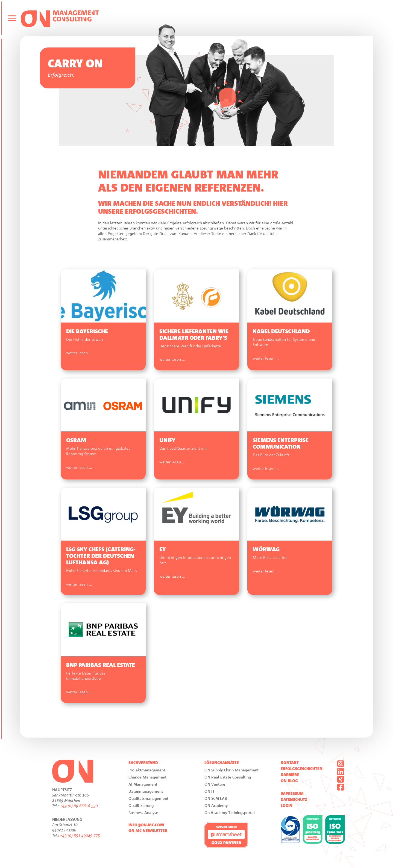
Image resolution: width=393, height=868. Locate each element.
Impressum (292, 794)
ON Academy (216, 805)
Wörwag (266, 549)
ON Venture (215, 784)
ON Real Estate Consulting (228, 777)
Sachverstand (143, 763)
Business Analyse (143, 812)
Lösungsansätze (222, 763)
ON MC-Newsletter (148, 831)
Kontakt (290, 763)
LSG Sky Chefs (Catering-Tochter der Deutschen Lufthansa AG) (101, 556)
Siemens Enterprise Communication (281, 443)
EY (163, 549)
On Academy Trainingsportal (230, 812)
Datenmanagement (146, 791)
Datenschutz (294, 800)
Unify (167, 440)
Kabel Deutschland (281, 331)
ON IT (209, 791)
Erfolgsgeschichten (302, 769)
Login (287, 806)
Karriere (290, 775)
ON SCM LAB (216, 798)
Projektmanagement (147, 770)
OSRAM (76, 440)
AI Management (143, 784)
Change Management (147, 777)
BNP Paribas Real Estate (101, 665)
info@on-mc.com (146, 825)
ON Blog (289, 781)
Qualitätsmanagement (148, 798)
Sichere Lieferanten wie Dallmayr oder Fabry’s (194, 335)
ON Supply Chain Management (231, 770)
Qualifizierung (141, 805)
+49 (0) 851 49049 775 (80, 835)
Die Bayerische (87, 331)
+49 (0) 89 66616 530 (79, 806)
